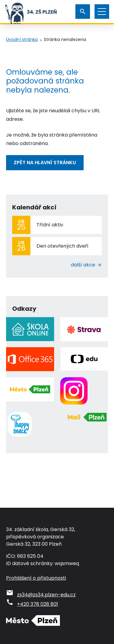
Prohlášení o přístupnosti (36, 578)
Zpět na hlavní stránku (45, 163)
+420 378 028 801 (38, 604)
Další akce (83, 265)
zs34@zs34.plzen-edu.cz (46, 595)
